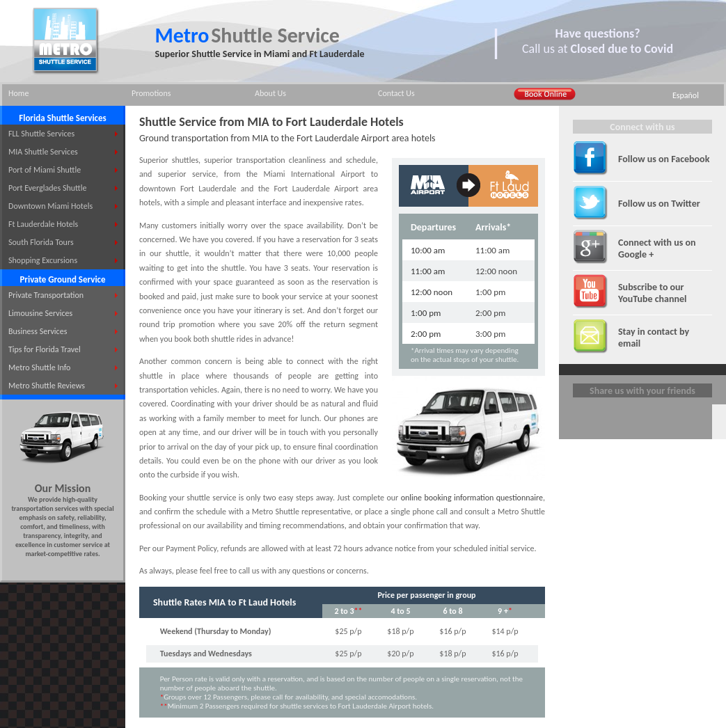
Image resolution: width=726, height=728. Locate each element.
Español (686, 95)
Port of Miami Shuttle (45, 170)
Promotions (151, 93)
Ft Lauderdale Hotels (43, 224)
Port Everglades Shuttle (47, 188)
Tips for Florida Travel (45, 349)
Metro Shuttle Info (39, 367)
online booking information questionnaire (472, 498)
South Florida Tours (41, 242)
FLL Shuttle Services (41, 134)
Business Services (38, 331)
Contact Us (396, 93)
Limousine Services (40, 313)
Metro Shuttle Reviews (47, 386)
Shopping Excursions (43, 260)
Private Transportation (46, 295)
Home (18, 93)
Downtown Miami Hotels (50, 206)
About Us (270, 93)
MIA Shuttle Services (43, 152)
